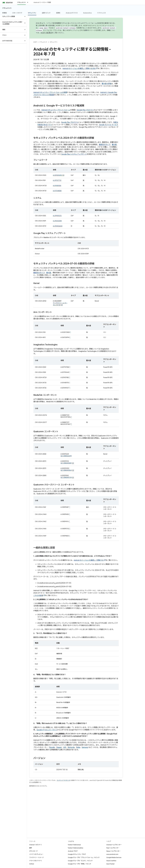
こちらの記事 (38, 596)
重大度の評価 (106, 84)
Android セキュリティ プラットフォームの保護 (50, 92)
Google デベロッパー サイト (47, 730)
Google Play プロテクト (85, 110)
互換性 (58, 13)
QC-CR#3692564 (66, 470)
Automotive (87, 13)
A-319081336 (57, 186)
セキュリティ (54, 42)
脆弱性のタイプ (105, 145)
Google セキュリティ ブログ (77, 854)
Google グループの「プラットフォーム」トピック (84, 857)
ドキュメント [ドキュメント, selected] (22, 2)
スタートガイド (17, 13)
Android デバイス (72, 13)
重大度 (114, 145)
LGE (65, 747)
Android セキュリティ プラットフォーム (56, 110)
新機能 (5, 13)
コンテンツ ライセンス (63, 780)
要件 (31, 848)
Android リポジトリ (36, 845)
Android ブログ (73, 851)
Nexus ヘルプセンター (113, 851)
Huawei (59, 747)
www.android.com (112, 854)
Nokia (78, 747)
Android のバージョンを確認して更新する (89, 560)
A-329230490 (57, 175)
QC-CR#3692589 (66, 463)
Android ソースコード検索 (42, 2)
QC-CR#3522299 (66, 456)
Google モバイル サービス (109, 125)
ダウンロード (33, 851)
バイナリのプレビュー (36, 854)
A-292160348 (57, 221)
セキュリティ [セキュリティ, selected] (32, 13)
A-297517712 (57, 180)
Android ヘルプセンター (114, 845)
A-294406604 (58, 226)
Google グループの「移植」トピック (79, 864)
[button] (12, 16)
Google (52, 747)
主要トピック (46, 13)
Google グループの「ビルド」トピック (80, 861)
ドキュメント (7, 8)
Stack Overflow (111, 861)
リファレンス (101, 13)
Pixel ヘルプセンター (113, 848)
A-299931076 (57, 216)
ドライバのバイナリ (36, 861)
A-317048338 (57, 191)
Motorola (71, 747)
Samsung (85, 747)
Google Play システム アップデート (74, 154)
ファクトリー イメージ (36, 857)
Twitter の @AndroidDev (76, 848)
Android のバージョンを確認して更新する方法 (79, 69)
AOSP (35, 42)
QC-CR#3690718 (66, 477)
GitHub (32, 864)
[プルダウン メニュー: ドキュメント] (28, 2)
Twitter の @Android (74, 845)
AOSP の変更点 (46, 33)
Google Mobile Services (114, 857)
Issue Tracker (110, 864)
